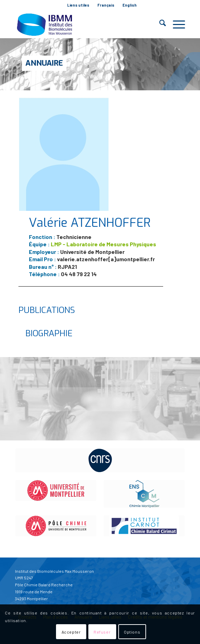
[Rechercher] (159, 24)
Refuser (102, 632)
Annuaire (44, 63)
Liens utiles (78, 5)
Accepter (71, 632)
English (130, 5)
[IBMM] (83, 24)
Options (132, 632)
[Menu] (175, 24)
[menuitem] (78, 5)
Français (106, 5)
